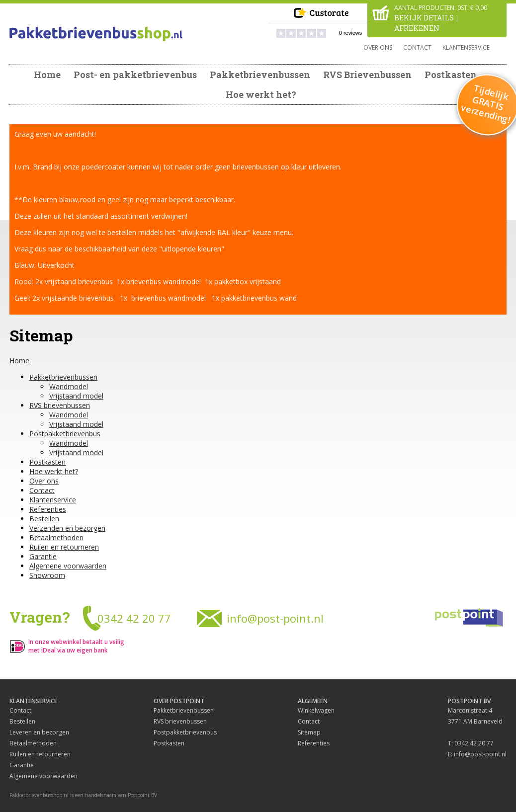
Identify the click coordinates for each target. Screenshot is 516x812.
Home (47, 75)
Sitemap (309, 732)
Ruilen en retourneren (64, 547)
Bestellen (44, 519)
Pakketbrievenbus (96, 34)
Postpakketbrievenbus (65, 434)
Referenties (48, 509)
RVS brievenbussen (60, 405)
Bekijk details (424, 18)
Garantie (43, 556)
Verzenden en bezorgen (67, 528)
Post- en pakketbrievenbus (135, 75)
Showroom (47, 575)
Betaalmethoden (56, 537)
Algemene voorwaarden (68, 566)
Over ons (378, 47)
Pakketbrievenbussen (260, 75)
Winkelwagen (316, 710)
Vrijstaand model (76, 396)
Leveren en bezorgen (39, 732)
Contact (417, 47)
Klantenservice (466, 47)
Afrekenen (417, 28)
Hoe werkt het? (261, 94)
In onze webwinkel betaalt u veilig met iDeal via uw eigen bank (76, 646)
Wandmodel (69, 386)
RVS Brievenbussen (367, 75)
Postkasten (451, 75)
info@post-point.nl (275, 618)
